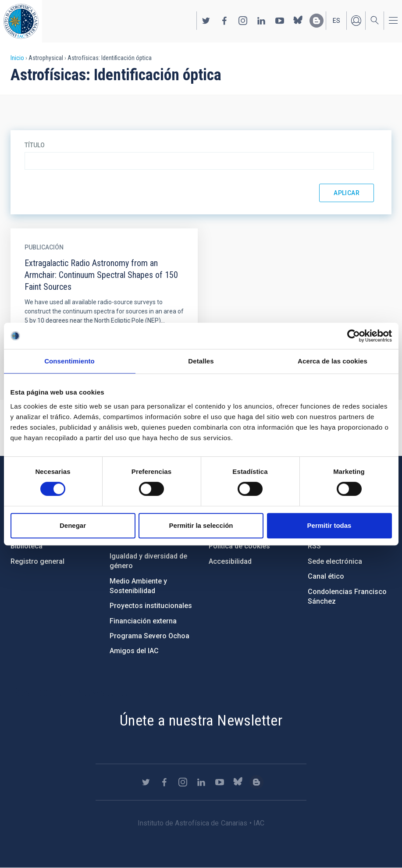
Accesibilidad (230, 561)
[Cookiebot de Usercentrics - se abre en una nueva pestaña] (354, 336)
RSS (314, 546)
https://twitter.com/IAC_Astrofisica (206, 21)
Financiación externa (143, 621)
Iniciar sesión (356, 21)
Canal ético (326, 576)
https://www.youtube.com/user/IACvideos (280, 21)
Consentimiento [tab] (69, 361)
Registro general (37, 561)
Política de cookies (239, 546)
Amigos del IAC (134, 651)
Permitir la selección (201, 525)
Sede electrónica (335, 561)
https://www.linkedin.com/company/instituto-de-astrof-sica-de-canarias (261, 21)
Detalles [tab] (201, 361)
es (336, 21)
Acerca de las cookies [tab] (333, 361)
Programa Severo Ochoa (149, 636)
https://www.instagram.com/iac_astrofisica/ (243, 21)
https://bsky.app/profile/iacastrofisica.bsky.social (298, 21)
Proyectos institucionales (151, 606)
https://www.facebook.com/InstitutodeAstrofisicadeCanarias (224, 21)
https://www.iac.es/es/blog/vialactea (317, 21)
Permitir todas (329, 525)
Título (35, 145)
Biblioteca (27, 546)
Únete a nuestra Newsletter (201, 720)
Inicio (17, 58)
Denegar (73, 525)
